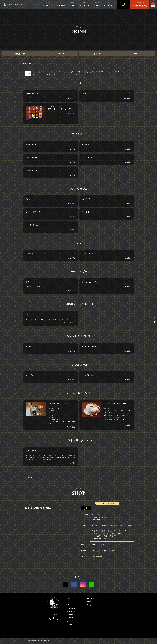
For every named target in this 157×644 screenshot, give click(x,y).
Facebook (74, 585)
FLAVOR (72, 611)
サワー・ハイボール (78, 72)
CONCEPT (48, 4)
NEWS (72, 4)
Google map (97, 520)
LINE (91, 585)
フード (136, 54)
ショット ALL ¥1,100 (114, 72)
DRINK (72, 615)
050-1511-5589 (98, 557)
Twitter (66, 585)
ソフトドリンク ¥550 (69, 74)
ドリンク (98, 54)
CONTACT (110, 4)
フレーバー (59, 54)
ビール (35, 72)
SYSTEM (72, 608)
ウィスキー (45, 72)
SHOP (97, 4)
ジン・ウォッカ (57, 72)
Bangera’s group (140, 4)
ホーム (25, 477)
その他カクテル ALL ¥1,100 (96, 72)
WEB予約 (124, 4)
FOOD (71, 618)
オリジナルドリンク (53, 74)
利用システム (21, 54)
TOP (68, 598)
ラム (66, 72)
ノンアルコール (38, 74)
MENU (61, 4)
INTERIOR (84, 4)
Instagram (83, 585)
